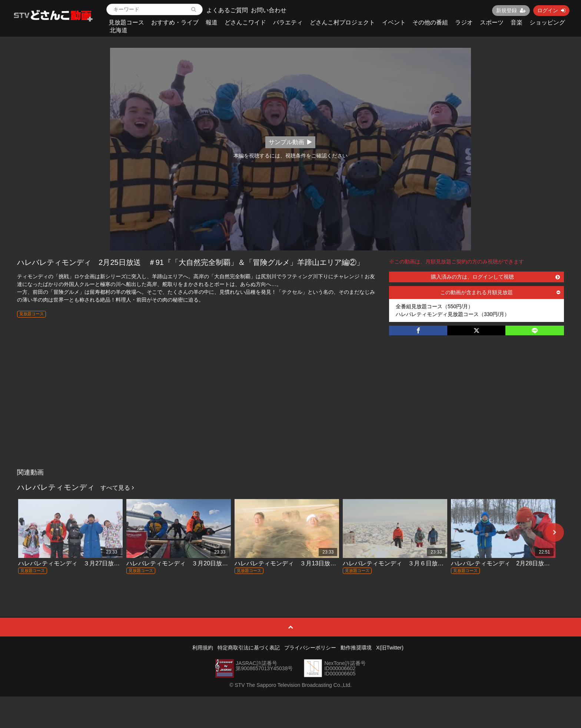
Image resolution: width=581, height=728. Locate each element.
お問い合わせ (269, 10)
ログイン (551, 10)
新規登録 (511, 10)
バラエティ (288, 22)
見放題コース (126, 22)
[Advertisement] (290, 409)
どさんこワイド (245, 22)
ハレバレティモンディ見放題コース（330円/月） (453, 314)
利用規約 (203, 648)
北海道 (119, 30)
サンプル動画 (290, 142)
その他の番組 (430, 22)
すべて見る (117, 488)
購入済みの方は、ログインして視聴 (495, 277)
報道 (212, 22)
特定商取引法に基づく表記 (249, 648)
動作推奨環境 (356, 648)
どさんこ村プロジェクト (342, 22)
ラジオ (464, 22)
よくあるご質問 (227, 10)
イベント (394, 22)
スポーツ (492, 22)
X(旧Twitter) (390, 648)
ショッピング (547, 22)
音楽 (517, 22)
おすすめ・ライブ (175, 22)
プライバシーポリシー (310, 648)
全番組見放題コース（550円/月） (434, 306)
